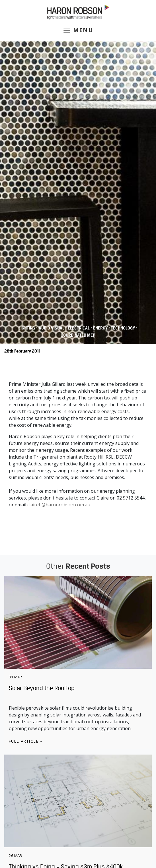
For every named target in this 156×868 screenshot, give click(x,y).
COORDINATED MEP (78, 335)
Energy (101, 328)
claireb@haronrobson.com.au (59, 505)
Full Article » (26, 741)
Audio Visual (52, 328)
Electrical (79, 328)
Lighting (27, 328)
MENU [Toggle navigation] (78, 30)
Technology (123, 328)
